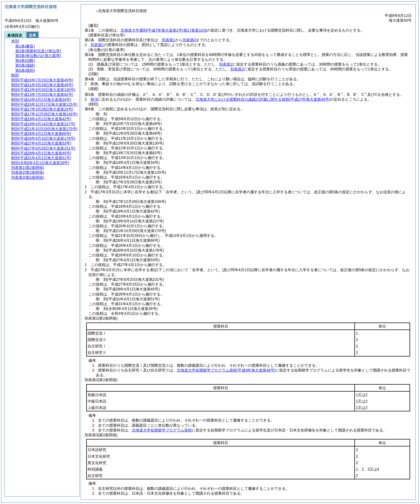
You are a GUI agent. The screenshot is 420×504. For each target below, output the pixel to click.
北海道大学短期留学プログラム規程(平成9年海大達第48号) (226, 370)
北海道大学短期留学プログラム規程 (162, 430)
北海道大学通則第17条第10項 (164, 30)
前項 (94, 99)
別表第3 (189, 40)
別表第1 (168, 40)
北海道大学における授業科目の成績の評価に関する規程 (263, 99)
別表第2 (226, 64)
